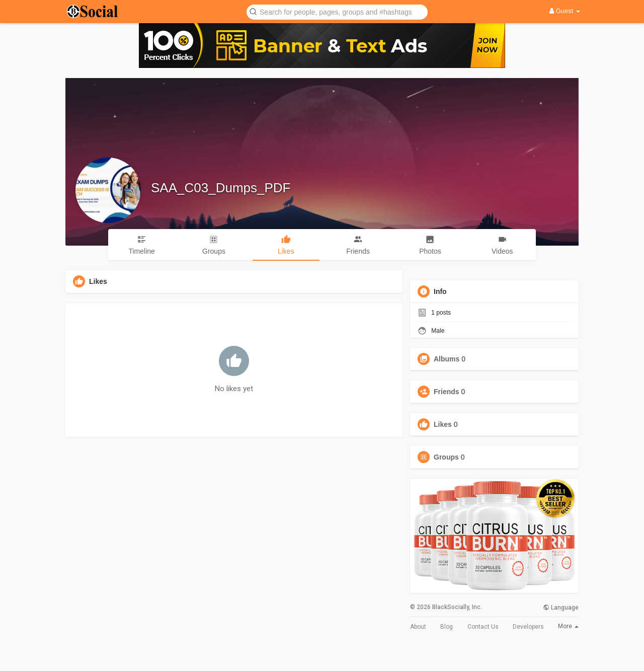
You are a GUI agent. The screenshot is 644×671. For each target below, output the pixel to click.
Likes (443, 424)
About (418, 627)
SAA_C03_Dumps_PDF (221, 188)
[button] (337, 11)
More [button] (568, 626)
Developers (528, 627)
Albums (447, 359)
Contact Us (483, 627)
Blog (447, 627)
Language (561, 608)
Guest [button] (565, 11)
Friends (447, 392)
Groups (446, 457)
